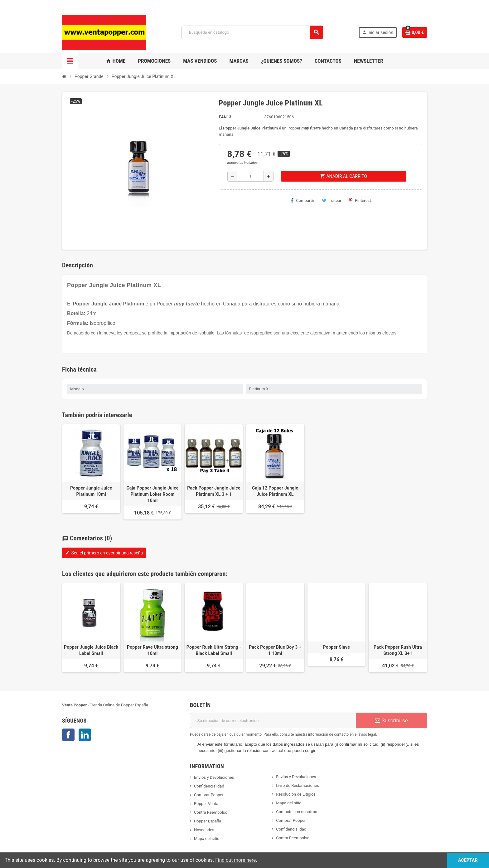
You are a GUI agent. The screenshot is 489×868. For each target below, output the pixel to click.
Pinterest (360, 200)
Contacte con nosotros (297, 812)
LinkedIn (85, 735)
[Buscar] (252, 32)
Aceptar (465, 860)
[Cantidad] (250, 176)
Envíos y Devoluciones (214, 777)
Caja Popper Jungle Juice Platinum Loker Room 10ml (152, 494)
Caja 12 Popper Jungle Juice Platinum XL (275, 491)
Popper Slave (336, 647)
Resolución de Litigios (296, 794)
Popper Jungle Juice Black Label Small (91, 650)
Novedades (204, 830)
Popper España (208, 821)
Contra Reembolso (211, 812)
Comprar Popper (209, 795)
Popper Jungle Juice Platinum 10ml (91, 491)
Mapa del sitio (207, 839)
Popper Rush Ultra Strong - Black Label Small (214, 650)
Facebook (68, 735)
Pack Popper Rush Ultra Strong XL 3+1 (398, 650)
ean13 (225, 117)
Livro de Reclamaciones (297, 785)
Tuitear (332, 200)
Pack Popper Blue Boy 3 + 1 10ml (275, 650)
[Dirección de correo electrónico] (273, 720)
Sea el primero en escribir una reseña (104, 553)
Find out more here (236, 860)
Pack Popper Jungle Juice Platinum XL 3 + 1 (214, 491)
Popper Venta (206, 804)
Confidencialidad (209, 786)
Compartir (302, 200)
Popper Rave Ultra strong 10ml (153, 650)
